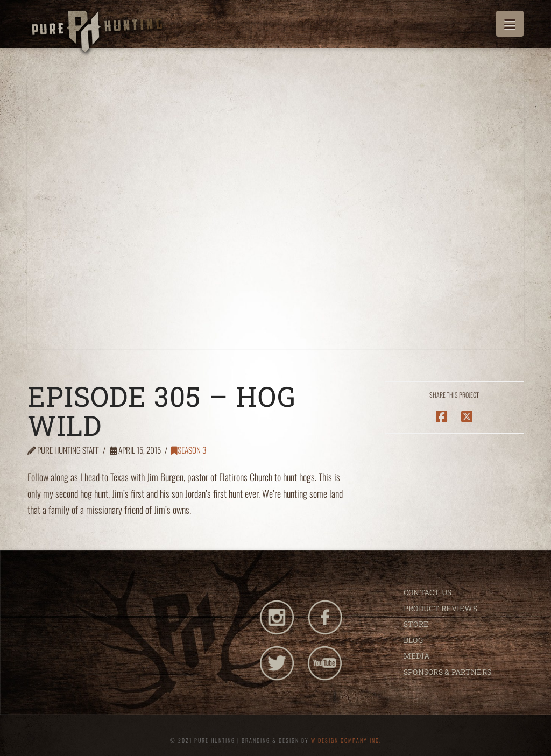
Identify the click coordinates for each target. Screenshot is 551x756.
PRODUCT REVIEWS (440, 608)
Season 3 (189, 450)
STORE (416, 624)
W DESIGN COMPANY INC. (346, 740)
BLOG (413, 640)
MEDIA (416, 656)
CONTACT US (428, 592)
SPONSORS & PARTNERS (447, 672)
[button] (510, 24)
